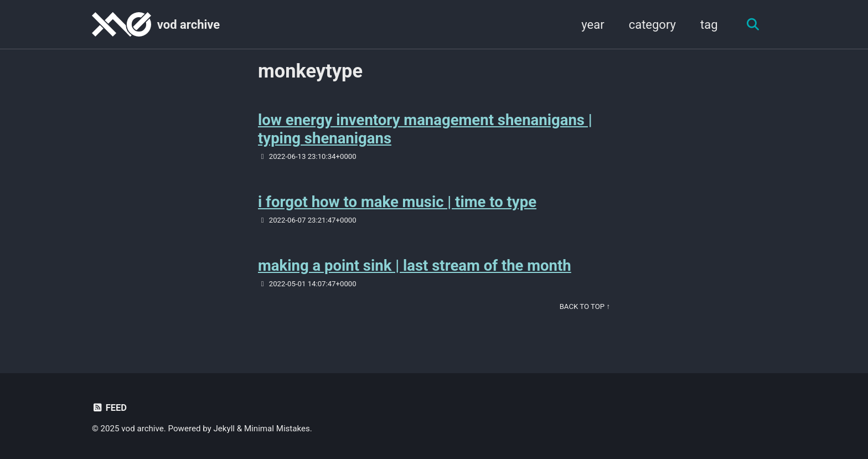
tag (709, 25)
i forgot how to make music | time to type (397, 202)
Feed (109, 408)
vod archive (188, 25)
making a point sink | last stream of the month (415, 265)
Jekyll (224, 429)
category (652, 25)
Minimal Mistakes (277, 429)
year (593, 25)
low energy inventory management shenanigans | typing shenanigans (425, 129)
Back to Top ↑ (585, 306)
